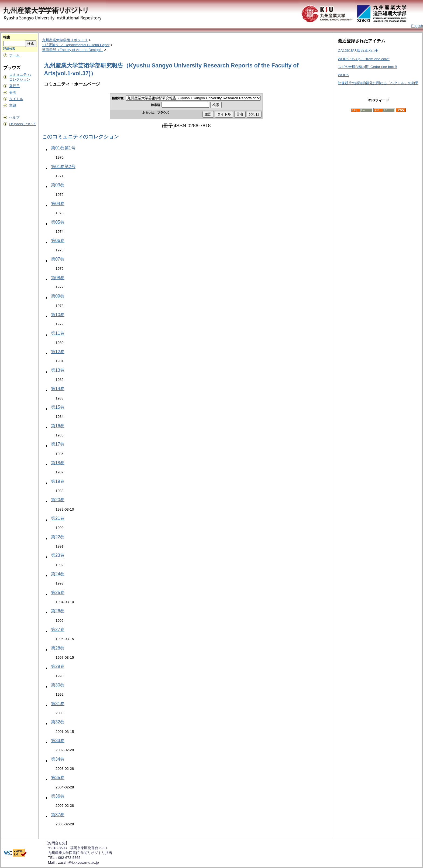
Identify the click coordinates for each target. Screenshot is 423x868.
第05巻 (58, 222)
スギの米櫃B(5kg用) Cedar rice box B (367, 67)
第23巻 (58, 555)
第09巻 (58, 296)
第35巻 (58, 778)
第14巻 (58, 389)
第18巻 (58, 463)
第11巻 (58, 333)
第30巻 (58, 685)
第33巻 (58, 741)
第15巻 (58, 407)
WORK (343, 75)
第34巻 (58, 759)
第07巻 (58, 259)
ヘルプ (14, 117)
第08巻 (58, 278)
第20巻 (58, 500)
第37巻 (58, 815)
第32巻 (58, 722)
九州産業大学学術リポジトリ (65, 40)
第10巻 (58, 315)
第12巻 (58, 352)
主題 (13, 105)
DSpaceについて (23, 124)
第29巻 (58, 666)
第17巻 (58, 444)
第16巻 (58, 426)
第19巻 (58, 481)
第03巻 (58, 185)
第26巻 (58, 611)
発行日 (14, 86)
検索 (7, 37)
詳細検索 (9, 49)
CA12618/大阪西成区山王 (358, 51)
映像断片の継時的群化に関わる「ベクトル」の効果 (378, 83)
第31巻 (58, 704)
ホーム (14, 55)
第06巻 (58, 240)
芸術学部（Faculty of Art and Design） (73, 50)
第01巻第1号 (63, 148)
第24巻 (58, 574)
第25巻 (58, 592)
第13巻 (58, 370)
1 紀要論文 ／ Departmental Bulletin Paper (76, 45)
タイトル (16, 99)
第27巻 (58, 629)
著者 (13, 92)
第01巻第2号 (63, 167)
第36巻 (58, 796)
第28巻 (58, 648)
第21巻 (58, 518)
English (417, 26)
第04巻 (58, 204)
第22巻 (58, 537)
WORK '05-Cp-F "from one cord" (364, 59)
